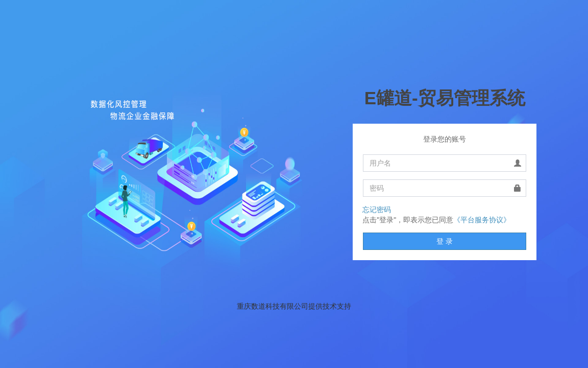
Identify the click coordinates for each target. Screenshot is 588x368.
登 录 (445, 241)
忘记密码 (377, 210)
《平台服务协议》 (482, 220)
